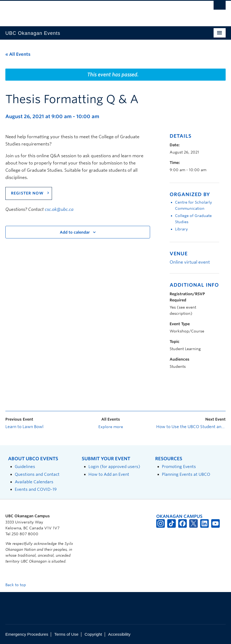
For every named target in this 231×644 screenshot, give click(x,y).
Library (181, 229)
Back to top (18, 585)
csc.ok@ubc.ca (59, 209)
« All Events (18, 54)
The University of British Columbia (99, 11)
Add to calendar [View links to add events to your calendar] (75, 232)
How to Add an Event (109, 474)
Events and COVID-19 (36, 489)
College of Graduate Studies (193, 219)
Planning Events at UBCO (186, 474)
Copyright (93, 634)
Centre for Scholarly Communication (193, 205)
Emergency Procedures (27, 634)
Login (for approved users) (114, 467)
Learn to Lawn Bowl (24, 427)
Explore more (111, 427)
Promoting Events (179, 467)
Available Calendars (34, 482)
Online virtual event (190, 262)
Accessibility (119, 634)
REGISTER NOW (27, 193)
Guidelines (25, 467)
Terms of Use (66, 634)
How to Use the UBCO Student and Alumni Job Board (191, 427)
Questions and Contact (37, 474)
